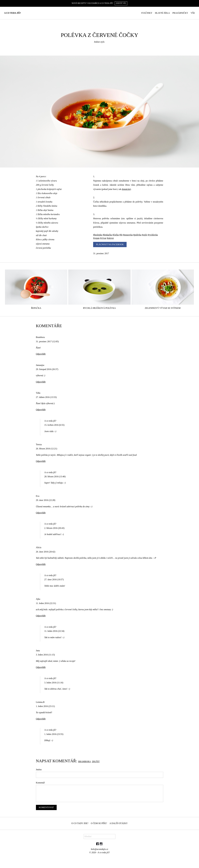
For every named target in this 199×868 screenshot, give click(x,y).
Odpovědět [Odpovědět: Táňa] (41, 410)
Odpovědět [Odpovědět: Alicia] (41, 564)
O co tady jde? (80, 823)
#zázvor (110, 238)
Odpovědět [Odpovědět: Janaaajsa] (41, 382)
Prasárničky (180, 13)
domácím (126, 189)
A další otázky (119, 823)
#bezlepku (98, 235)
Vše (193, 13)
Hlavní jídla (162, 13)
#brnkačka (107, 235)
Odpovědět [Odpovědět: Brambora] (41, 354)
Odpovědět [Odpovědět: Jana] (41, 667)
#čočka (116, 235)
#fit (121, 235)
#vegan (96, 238)
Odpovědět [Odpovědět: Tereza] (41, 461)
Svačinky (147, 13)
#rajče (145, 235)
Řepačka (36, 308)
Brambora (85, 762)
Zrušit (96, 762)
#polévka (137, 235)
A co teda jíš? (13, 13)
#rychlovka (153, 235)
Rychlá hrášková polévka (99, 308)
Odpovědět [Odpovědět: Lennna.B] (41, 719)
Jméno (39, 770)
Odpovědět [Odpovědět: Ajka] (41, 616)
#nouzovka (128, 235)
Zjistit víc (121, 3)
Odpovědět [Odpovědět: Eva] (41, 513)
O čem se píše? (99, 823)
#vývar (103, 238)
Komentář (40, 783)
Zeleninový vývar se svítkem (163, 308)
